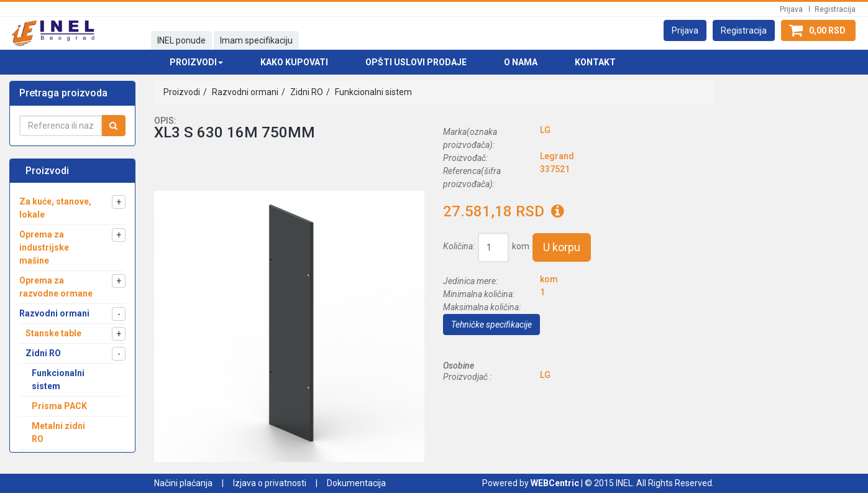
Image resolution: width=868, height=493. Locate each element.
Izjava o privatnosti (270, 483)
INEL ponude (181, 40)
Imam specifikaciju (256, 40)
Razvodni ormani (244, 92)
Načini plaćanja (183, 483)
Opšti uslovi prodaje (416, 62)
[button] (685, 30)
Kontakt (595, 62)
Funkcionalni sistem (372, 92)
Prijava (791, 9)
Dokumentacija (356, 483)
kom (521, 246)
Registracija (835, 9)
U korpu (562, 247)
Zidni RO (306, 92)
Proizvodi (182, 92)
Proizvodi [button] (196, 62)
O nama (521, 62)
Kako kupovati (294, 62)
